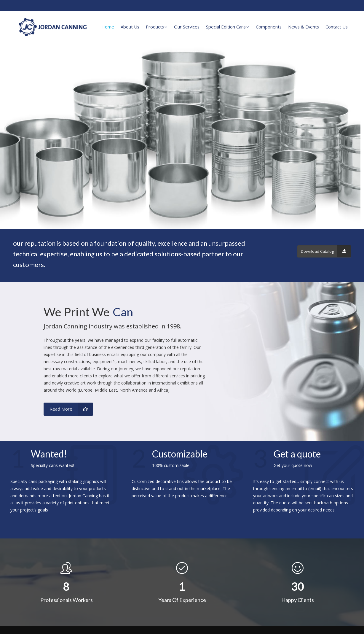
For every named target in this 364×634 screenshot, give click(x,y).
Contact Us (337, 27)
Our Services (187, 27)
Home (108, 27)
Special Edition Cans (228, 27)
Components (269, 27)
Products (157, 27)
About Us (130, 27)
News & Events (304, 27)
